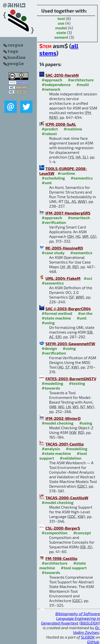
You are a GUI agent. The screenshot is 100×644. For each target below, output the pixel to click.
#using (48, 323)
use (61, 23)
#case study (53, 253)
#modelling (52, 383)
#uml (47, 183)
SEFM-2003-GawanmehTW (70, 344)
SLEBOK (88, 637)
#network (51, 89)
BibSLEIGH (90, 623)
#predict (50, 129)
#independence (56, 84)
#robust (49, 134)
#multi (83, 84)
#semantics (82, 178)
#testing (77, 383)
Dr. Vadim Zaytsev (86, 630)
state (61, 32)
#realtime (73, 129)
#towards (51, 388)
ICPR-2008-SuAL (61, 124)
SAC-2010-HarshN (62, 75)
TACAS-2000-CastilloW (67, 498)
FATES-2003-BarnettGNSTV (71, 379)
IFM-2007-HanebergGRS (68, 213)
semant (61, 37)
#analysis (51, 449)
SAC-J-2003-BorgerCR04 (68, 309)
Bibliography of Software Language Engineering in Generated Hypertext (71, 618)
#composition (55, 533)
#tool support (74, 568)
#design (49, 348)
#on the (85, 313)
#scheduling (53, 178)
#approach (52, 80)
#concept (82, 533)
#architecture (81, 80)
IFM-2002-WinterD (63, 418)
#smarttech (79, 218)
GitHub (93, 642)
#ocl (88, 278)
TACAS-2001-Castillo (65, 444)
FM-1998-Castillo (61, 558)
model (61, 28)
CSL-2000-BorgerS (63, 528)
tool (61, 18)
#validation (71, 458)
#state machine (56, 318)
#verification (54, 222)
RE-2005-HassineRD (64, 248)
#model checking (58, 423)
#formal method (57, 313)
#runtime (66, 173)
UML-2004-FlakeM (63, 278)
